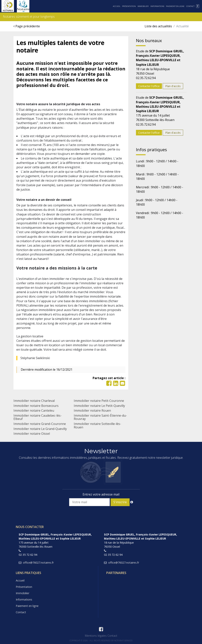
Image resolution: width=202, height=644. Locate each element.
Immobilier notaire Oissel (32, 434)
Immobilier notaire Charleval (34, 401)
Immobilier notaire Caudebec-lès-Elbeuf (38, 417)
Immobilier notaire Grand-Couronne (40, 424)
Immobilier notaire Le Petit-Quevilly (99, 406)
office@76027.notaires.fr (38, 563)
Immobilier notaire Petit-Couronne (99, 401)
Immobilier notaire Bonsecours (36, 406)
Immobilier (143, 6)
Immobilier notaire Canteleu (34, 410)
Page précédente (27, 26)
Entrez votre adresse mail (101, 494)
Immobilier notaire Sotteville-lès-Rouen (97, 425)
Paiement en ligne (175, 6)
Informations (157, 6)
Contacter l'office (149, 86)
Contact (190, 6)
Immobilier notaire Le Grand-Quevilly (40, 429)
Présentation (129, 6)
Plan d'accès (173, 86)
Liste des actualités (158, 26)
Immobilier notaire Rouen (92, 410)
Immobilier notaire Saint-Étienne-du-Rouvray (100, 417)
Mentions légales (96, 636)
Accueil (117, 6)
